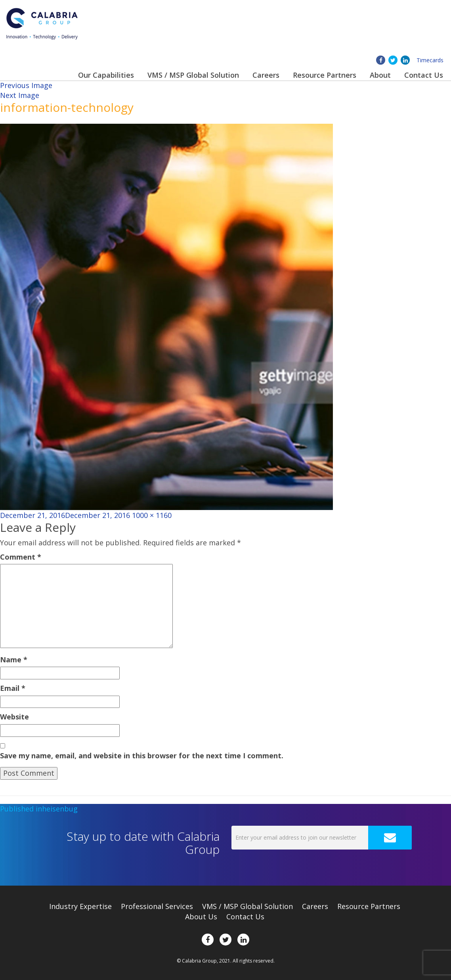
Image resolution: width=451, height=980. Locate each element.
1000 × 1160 (152, 515)
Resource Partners (325, 75)
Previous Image (26, 85)
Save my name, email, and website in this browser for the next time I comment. (142, 756)
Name (14, 660)
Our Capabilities (106, 75)
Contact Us (424, 75)
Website (14, 717)
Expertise (80, 906)
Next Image (20, 95)
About (380, 75)
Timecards (430, 60)
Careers (266, 75)
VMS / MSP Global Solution (193, 75)
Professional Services (157, 906)
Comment (21, 557)
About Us (201, 917)
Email (13, 688)
